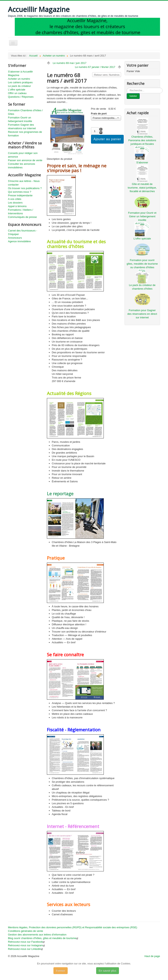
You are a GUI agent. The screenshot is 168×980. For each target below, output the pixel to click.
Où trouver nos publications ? (25, 188)
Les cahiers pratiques (20, 82)
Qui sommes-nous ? (20, 192)
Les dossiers (15, 203)
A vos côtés (15, 199)
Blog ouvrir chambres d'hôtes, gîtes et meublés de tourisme (43, 938)
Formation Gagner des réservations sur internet (22, 127)
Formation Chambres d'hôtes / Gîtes (25, 112)
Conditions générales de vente (26, 931)
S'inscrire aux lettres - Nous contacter (24, 183)
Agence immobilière (19, 241)
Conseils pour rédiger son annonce (23, 155)
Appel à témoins (17, 206)
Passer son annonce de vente (25, 160)
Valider (133, 96)
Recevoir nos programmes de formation (25, 134)
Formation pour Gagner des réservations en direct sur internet (142, 314)
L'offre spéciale (17, 90)
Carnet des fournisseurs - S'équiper (23, 232)
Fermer (61, 971)
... (127, 88)
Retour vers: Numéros (107, 75)
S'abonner (142, 162)
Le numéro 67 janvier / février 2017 (95, 67)
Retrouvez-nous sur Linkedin (25, 949)
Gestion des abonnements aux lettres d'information (37, 935)
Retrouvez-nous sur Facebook (26, 942)
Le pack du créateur (19, 86)
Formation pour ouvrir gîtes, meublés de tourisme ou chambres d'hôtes (142, 264)
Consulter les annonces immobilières (22, 166)
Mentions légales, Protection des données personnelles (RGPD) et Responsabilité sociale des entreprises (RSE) (73, 927)
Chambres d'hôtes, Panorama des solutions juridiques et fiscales (142, 140)
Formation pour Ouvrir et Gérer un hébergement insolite (142, 216)
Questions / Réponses (21, 97)
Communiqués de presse (22, 217)
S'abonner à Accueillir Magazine (20, 73)
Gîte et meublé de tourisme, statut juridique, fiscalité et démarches (142, 188)
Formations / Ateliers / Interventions (21, 212)
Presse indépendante (20, 195)
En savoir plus (108, 971)
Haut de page (152, 956)
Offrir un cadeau (17, 93)
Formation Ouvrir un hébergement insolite (20, 119)
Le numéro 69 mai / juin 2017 (70, 63)
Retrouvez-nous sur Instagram (26, 945)
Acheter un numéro (19, 79)
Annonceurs (15, 238)
